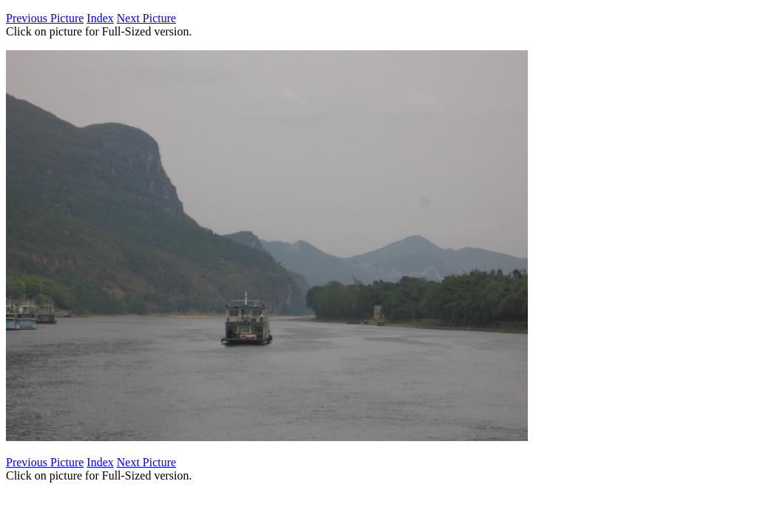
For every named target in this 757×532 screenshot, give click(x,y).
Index (100, 18)
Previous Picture (45, 18)
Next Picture (146, 18)
